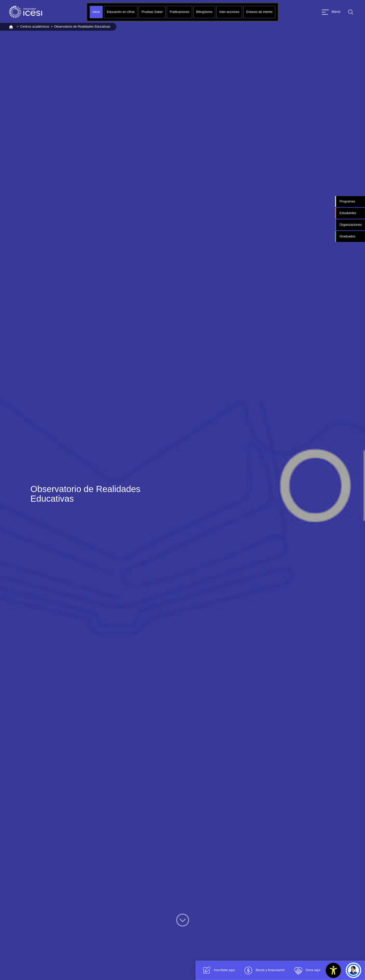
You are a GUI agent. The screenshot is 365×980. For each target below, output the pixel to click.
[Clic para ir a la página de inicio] (26, 12)
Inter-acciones (229, 12)
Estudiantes (348, 213)
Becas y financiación (264, 970)
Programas (347, 201)
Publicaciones (179, 12)
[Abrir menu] (331, 12)
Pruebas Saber (152, 12)
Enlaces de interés (259, 12)
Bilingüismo (204, 12)
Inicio (96, 12)
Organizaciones (351, 225)
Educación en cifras (121, 12)
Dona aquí (306, 970)
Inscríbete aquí (218, 970)
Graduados (347, 236)
